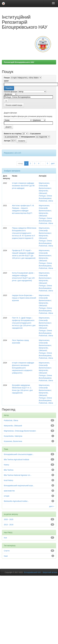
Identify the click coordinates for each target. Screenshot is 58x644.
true (5, 538)
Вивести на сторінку (13, 134)
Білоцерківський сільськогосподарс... (19, 454)
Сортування (35, 134)
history (6, 465)
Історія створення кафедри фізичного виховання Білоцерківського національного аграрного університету (23, 368)
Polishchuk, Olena (46, 201)
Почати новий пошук (14, 105)
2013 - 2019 (9, 525)
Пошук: (7, 78)
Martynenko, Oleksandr (13, 426)
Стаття (7, 551)
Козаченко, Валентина (13, 441)
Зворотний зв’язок (50, 572)
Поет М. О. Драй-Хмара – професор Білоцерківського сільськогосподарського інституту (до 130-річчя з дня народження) (24, 323)
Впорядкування (28, 137)
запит (6, 81)
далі (53, 163)
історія (7, 496)
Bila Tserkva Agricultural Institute (17, 460)
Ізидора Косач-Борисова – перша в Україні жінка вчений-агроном (24, 298)
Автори (7, 141)
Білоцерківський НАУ (32, 572)
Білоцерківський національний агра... (19, 486)
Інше (6, 556)
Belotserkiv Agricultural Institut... (16, 501)
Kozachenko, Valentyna (13, 436)
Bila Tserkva (9, 470)
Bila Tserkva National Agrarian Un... (18, 475)
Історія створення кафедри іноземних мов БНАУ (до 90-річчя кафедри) (24, 186)
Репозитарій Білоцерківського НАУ (19, 62)
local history (9, 480)
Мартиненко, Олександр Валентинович (45, 186)
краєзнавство (9, 491)
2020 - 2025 (9, 519)
